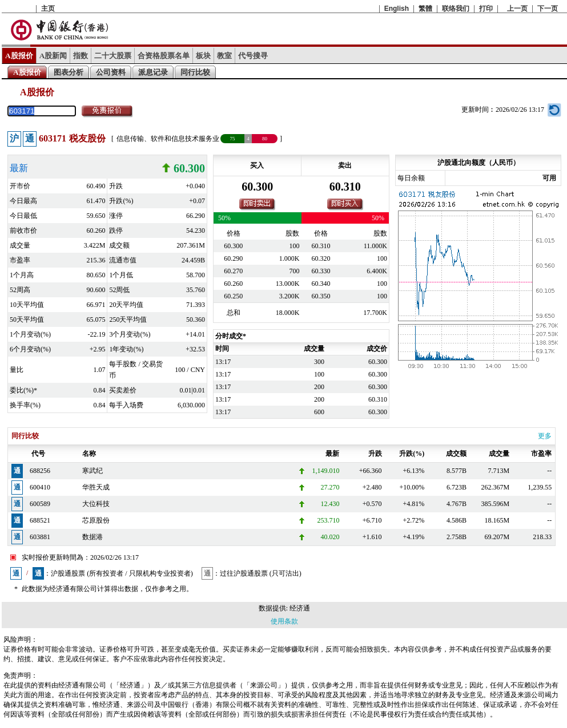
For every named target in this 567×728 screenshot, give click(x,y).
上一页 (517, 9)
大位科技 (96, 504)
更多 (545, 436)
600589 (40, 504)
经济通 (300, 608)
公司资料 (111, 72)
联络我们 (456, 9)
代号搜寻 (253, 56)
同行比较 (195, 72)
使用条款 (284, 621)
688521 (40, 520)
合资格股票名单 (164, 56)
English (397, 9)
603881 (40, 537)
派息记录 (153, 72)
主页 (48, 9)
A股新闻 (53, 56)
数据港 (93, 537)
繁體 (425, 9)
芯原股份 (96, 520)
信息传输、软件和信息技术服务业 (168, 139)
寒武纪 (93, 471)
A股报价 (19, 56)
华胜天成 (96, 487)
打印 (486, 9)
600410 (40, 487)
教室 (224, 56)
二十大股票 (113, 56)
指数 (81, 56)
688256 (40, 471)
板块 (203, 56)
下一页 (548, 9)
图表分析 (69, 72)
